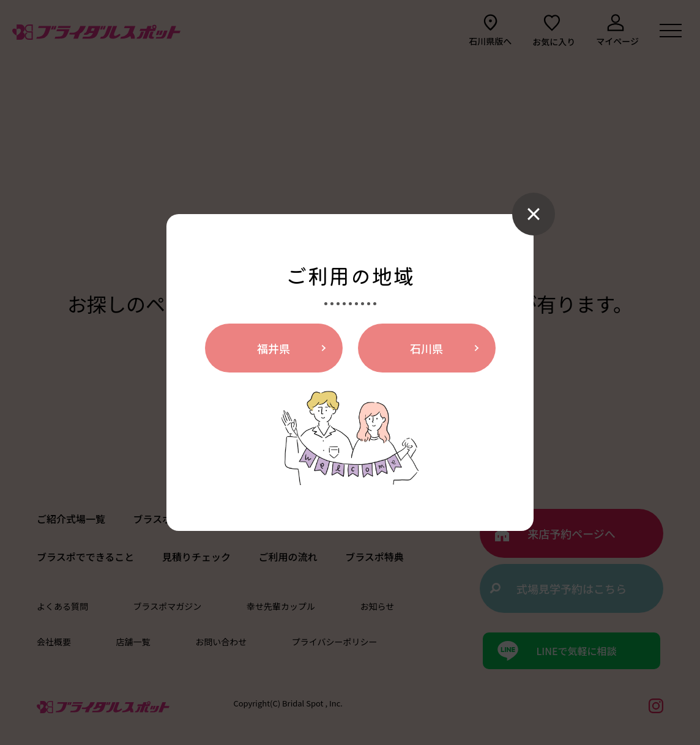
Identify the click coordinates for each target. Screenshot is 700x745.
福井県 (274, 348)
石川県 (426, 348)
